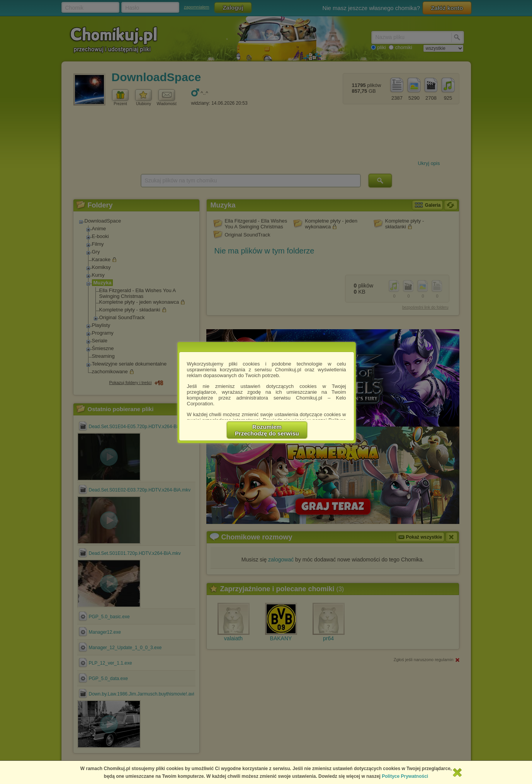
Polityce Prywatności (405, 776)
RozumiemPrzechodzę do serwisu (267, 430)
